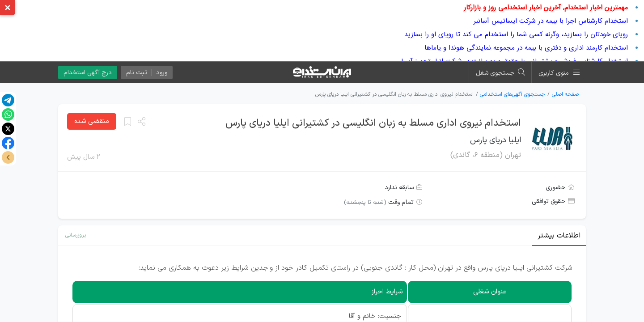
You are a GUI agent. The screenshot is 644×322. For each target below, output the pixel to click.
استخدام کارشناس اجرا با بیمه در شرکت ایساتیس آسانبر (551, 21)
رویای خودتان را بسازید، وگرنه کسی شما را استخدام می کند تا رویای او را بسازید (516, 34)
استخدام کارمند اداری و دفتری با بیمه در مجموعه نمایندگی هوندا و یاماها (526, 48)
